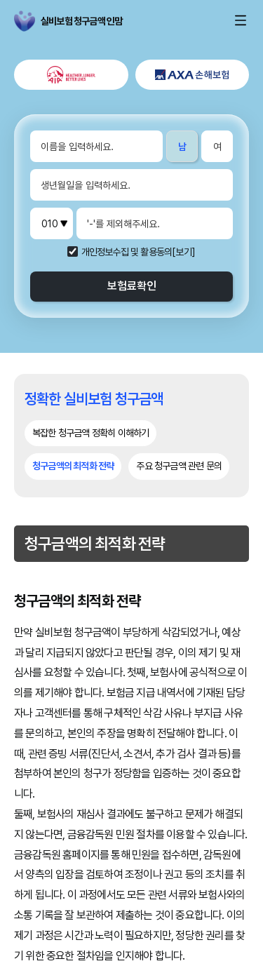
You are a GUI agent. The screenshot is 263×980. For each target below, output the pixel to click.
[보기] (184, 252)
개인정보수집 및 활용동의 (127, 252)
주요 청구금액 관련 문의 (179, 466)
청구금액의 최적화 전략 (73, 466)
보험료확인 (132, 286)
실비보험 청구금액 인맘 (32, 21)
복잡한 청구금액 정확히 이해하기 (90, 433)
